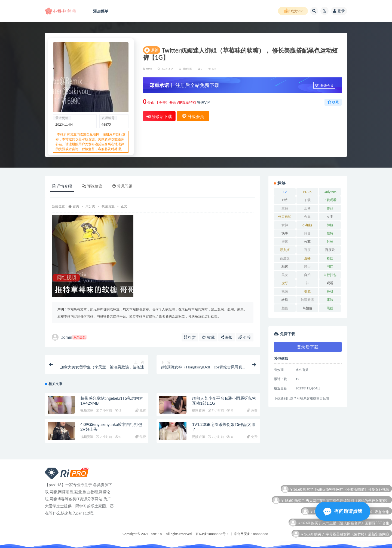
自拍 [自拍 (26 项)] (307, 275)
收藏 (333, 102)
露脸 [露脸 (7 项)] (330, 300)
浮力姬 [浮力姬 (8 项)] (285, 250)
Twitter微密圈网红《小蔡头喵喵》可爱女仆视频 (352, 497)
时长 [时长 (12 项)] (330, 242)
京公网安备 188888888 (251, 534)
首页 (76, 206)
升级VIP (203, 102)
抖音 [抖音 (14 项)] (307, 233)
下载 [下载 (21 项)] (307, 200)
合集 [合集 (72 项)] (307, 217)
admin (69, 337)
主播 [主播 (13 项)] (285, 208)
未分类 (90, 206)
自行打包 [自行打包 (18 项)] (330, 275)
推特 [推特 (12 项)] (330, 233)
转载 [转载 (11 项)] (285, 300)
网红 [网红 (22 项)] (330, 266)
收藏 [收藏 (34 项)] (307, 242)
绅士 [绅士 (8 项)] (307, 266)
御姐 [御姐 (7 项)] (330, 225)
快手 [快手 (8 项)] (285, 233)
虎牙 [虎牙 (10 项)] (285, 283)
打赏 (190, 337)
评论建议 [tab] (92, 186)
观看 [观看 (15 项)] (330, 283)
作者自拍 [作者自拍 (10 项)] (285, 217)
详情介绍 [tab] (62, 186)
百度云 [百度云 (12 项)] (330, 250)
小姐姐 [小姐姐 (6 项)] (307, 225)
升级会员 (324, 85)
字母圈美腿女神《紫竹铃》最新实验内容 (357, 542)
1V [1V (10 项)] (285, 192)
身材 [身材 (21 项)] (330, 291)
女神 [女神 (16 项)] (285, 225)
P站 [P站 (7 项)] (285, 200)
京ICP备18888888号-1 (212, 534)
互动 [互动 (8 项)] (307, 208)
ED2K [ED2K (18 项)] (307, 192)
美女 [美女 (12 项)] (285, 275)
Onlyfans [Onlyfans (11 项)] (330, 192)
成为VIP (293, 11)
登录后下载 (159, 116)
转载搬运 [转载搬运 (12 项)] (307, 300)
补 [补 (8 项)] (307, 283)
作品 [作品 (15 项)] (330, 208)
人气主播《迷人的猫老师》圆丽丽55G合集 (356, 531)
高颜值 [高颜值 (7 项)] (307, 308)
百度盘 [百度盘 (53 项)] (285, 258)
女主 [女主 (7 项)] (330, 217)
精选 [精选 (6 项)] (285, 266)
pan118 (156, 534)
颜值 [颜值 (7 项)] (285, 308)
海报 (227, 337)
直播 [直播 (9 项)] (307, 258)
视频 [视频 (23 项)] (285, 291)
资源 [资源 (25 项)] (307, 291)
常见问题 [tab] (122, 186)
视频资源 (187, 69)
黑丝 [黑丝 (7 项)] (330, 308)
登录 (339, 11)
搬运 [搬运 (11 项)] (285, 242)
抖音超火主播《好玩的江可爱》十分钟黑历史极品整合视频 (343, 486)
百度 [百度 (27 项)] (307, 250)
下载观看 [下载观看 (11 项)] (330, 200)
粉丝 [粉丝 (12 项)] (330, 258)
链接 (245, 337)
